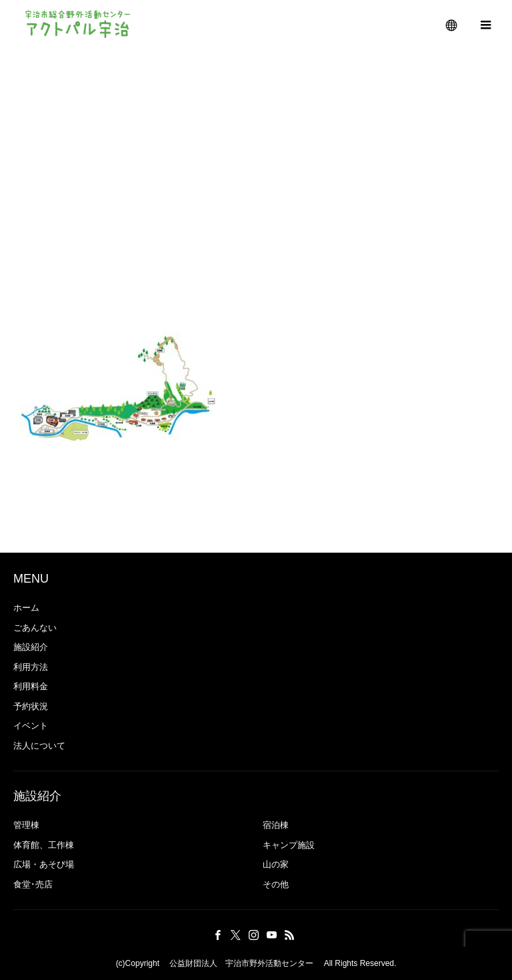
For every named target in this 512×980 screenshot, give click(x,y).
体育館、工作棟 (44, 845)
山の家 (276, 864)
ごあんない (35, 628)
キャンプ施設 (289, 845)
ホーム (26, 608)
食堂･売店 (33, 884)
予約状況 (31, 706)
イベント (31, 726)
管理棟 (31, 825)
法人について (39, 746)
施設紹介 (31, 647)
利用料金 (31, 686)
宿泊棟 (276, 825)
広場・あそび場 (44, 864)
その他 (276, 884)
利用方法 (31, 667)
